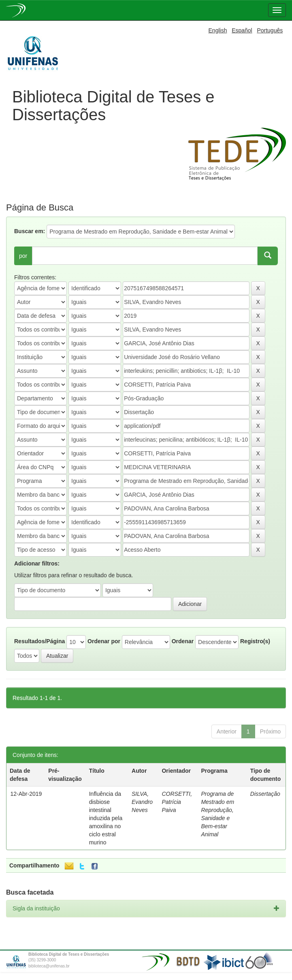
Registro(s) (255, 641)
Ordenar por (104, 641)
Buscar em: (30, 231)
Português (270, 30)
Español (242, 30)
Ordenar (183, 641)
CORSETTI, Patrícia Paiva (177, 802)
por (23, 256)
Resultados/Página (39, 641)
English (218, 30)
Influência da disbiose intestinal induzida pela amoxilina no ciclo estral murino (106, 818)
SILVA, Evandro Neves (142, 802)
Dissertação (265, 794)
